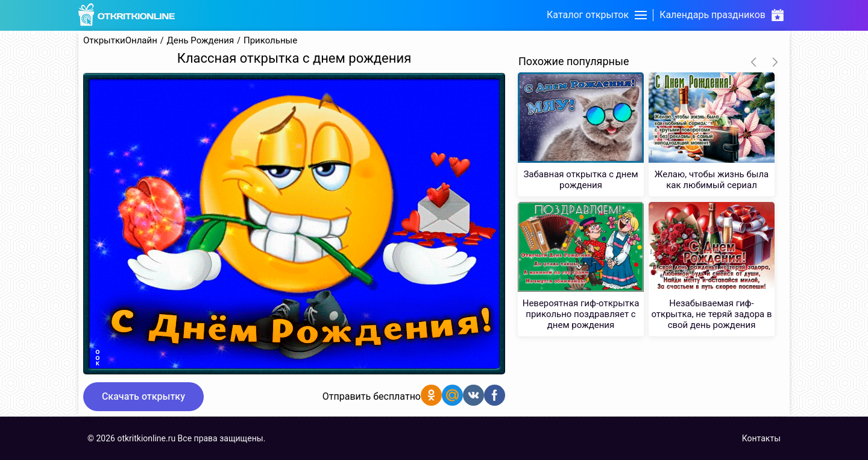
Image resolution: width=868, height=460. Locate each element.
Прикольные (270, 41)
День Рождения (201, 41)
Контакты (761, 438)
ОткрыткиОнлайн (120, 41)
